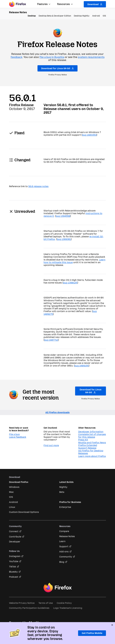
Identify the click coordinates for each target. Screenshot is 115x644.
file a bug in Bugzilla (52, 57)
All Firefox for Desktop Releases (91, 452)
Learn (62, 541)
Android (96, 16)
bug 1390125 (70, 283)
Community (66, 557)
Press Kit (83, 440)
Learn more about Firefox (92, 456)
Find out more (51, 445)
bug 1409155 (82, 366)
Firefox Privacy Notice (58, 75)
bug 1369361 (64, 239)
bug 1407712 (51, 340)
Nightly (63, 487)
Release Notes (67, 536)
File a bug (14, 434)
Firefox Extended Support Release (88, 447)
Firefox (58, 588)
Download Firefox (19, 482)
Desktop (32, 16)
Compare (64, 531)
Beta (62, 492)
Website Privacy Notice (22, 603)
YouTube (14, 561)
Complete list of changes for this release (92, 436)
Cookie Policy (64, 603)
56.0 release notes (38, 186)
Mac (11, 492)
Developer (15, 542)
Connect (14, 531)
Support (64, 546)
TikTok (13, 567)
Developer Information (91, 432)
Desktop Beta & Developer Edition (55, 16)
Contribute (15, 537)
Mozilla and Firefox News (92, 443)
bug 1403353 (89, 135)
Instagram (15, 556)
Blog (62, 562)
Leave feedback (18, 437)
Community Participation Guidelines (29, 608)
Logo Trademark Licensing (68, 608)
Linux (12, 507)
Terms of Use (46, 603)
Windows (14, 487)
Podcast (14, 577)
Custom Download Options (24, 512)
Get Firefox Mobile (92, 633)
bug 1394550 (63, 216)
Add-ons (64, 552)
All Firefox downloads (57, 412)
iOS (104, 16)
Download (95, 4)
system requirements (91, 57)
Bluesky (13, 572)
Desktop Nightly (82, 16)
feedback (16, 57)
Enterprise (65, 507)
